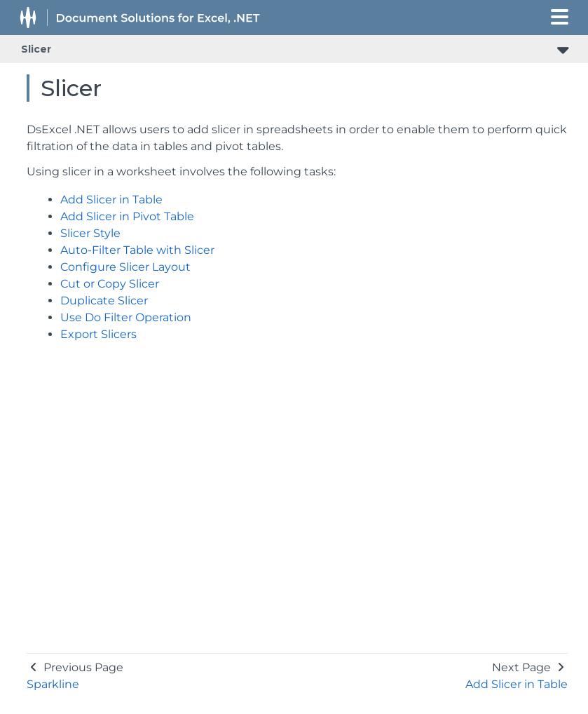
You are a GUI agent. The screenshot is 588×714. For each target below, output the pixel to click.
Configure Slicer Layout (125, 267)
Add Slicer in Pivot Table (127, 216)
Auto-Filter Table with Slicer (137, 250)
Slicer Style (90, 233)
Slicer (36, 49)
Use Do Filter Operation (126, 317)
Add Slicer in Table (111, 200)
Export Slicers (98, 334)
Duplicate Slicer (104, 301)
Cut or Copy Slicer (110, 284)
